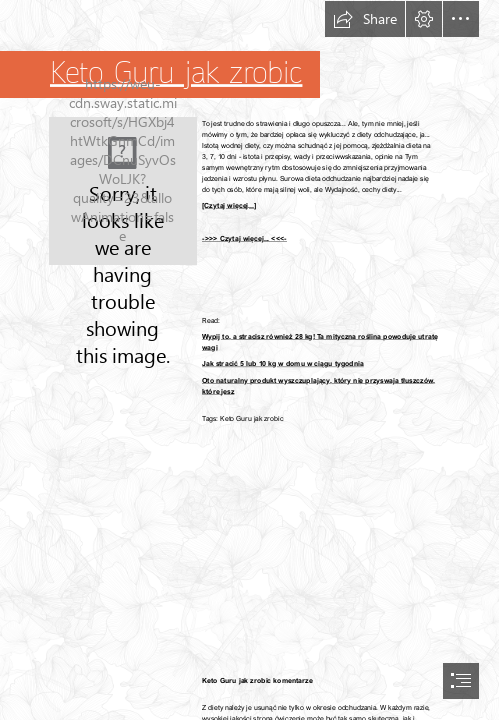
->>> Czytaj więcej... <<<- (244, 238)
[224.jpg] (123, 191)
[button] (365, 19)
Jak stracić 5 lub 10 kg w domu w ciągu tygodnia (283, 363)
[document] (249, 360)
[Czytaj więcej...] (229, 205)
